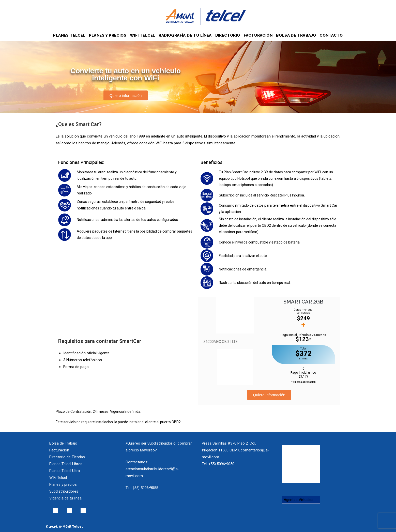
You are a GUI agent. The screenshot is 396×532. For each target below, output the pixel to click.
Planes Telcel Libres (66, 464)
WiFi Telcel (58, 478)
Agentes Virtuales (299, 500)
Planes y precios (63, 484)
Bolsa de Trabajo (63, 443)
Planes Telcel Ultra (65, 471)
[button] (126, 95)
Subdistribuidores (64, 491)
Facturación (59, 450)
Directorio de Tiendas (67, 457)
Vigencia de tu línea (65, 498)
